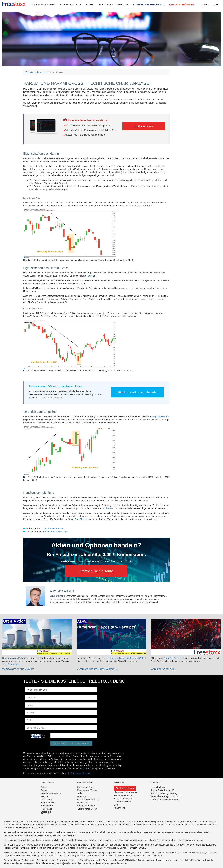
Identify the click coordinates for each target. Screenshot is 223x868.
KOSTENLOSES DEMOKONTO (149, 5)
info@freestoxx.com (123, 799)
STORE (90, 5)
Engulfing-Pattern (160, 416)
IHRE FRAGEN (105, 5)
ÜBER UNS (123, 5)
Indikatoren (108, 508)
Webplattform (47, 806)
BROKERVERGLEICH (70, 5)
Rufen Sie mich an (123, 802)
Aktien (44, 787)
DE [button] (216, 5)
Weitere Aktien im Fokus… (164, 669)
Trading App (46, 809)
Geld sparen (46, 800)
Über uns (82, 796)
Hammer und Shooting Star (56, 532)
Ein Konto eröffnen (125, 788)
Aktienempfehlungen (87, 809)
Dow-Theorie (81, 519)
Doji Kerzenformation (54, 529)
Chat (116, 805)
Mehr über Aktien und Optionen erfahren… (97, 669)
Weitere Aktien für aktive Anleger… (19, 669)
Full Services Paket (123, 795)
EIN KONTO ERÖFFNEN (181, 5)
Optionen (45, 790)
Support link (120, 808)
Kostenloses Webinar (87, 790)
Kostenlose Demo (86, 787)
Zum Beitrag (13, 664)
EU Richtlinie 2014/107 (88, 800)
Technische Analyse (35, 72)
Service (44, 796)
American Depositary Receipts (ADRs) (128, 658)
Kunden (205, 5)
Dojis (90, 276)
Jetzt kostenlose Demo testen (71, 743)
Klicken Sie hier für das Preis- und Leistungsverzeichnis (176, 840)
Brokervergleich (48, 803)
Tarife (80, 793)
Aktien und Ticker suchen (126, 792)
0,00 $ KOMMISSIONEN (43, 5)
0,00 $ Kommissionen (51, 793)
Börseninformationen (87, 806)
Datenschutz (83, 803)
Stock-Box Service (172, 658)
